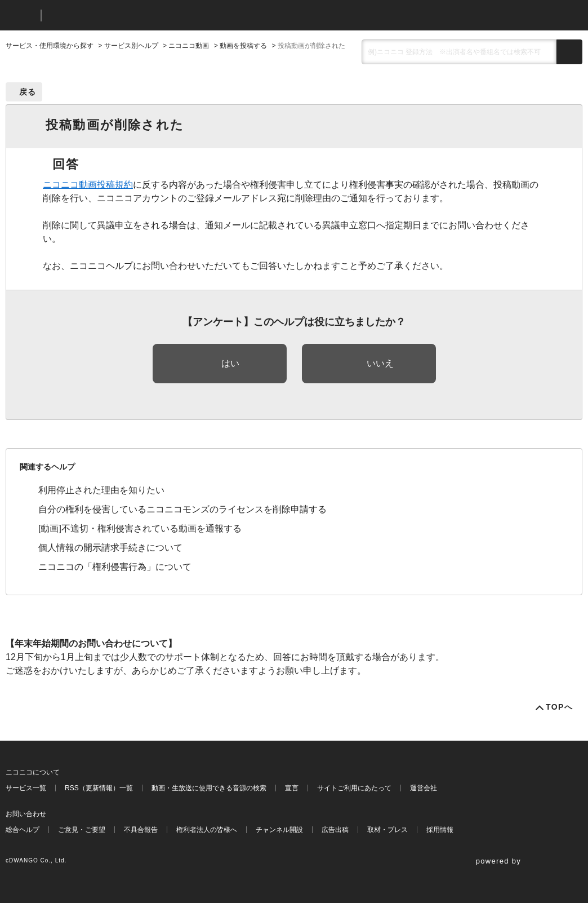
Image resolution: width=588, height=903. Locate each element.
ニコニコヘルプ (110, 16)
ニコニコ (21, 16)
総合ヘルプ (23, 830)
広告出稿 (335, 830)
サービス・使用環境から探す (50, 46)
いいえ (380, 363)
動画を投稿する (243, 46)
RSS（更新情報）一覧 (99, 788)
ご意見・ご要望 (82, 830)
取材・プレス (387, 830)
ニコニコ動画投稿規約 (88, 185)
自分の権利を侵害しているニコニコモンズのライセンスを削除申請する (182, 509)
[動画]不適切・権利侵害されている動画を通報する (140, 528)
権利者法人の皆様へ (207, 830)
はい (230, 363)
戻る (28, 92)
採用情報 (440, 830)
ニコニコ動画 (189, 46)
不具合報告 (141, 830)
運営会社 (424, 788)
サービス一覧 (26, 788)
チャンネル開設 (279, 830)
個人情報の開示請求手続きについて (110, 548)
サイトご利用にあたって (354, 788)
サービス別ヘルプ (131, 46)
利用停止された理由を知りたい (101, 490)
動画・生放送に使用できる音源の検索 (209, 788)
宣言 (292, 788)
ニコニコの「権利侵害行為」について (115, 567)
